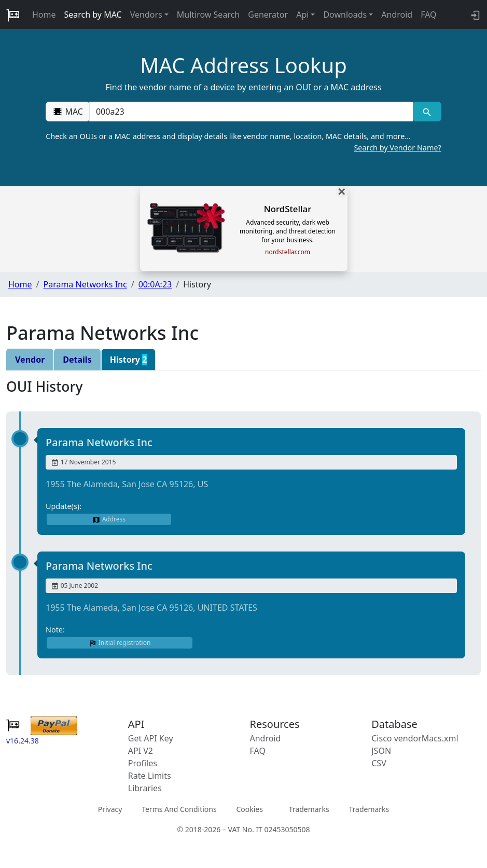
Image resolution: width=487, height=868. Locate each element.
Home (44, 15)
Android (397, 15)
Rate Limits (150, 776)
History (129, 360)
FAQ (428, 15)
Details (77, 360)
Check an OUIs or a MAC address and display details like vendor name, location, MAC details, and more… (243, 142)
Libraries (145, 788)
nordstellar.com (288, 252)
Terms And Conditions (179, 809)
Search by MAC (93, 15)
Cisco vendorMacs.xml (415, 738)
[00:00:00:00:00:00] (251, 112)
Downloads (345, 15)
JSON (381, 751)
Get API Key (151, 738)
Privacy (110, 809)
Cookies (249, 809)
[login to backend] (474, 15)
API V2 (141, 751)
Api (302, 15)
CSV (379, 763)
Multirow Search (208, 15)
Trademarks (309, 809)
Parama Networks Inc (85, 284)
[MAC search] (427, 112)
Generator (268, 15)
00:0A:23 (155, 284)
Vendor (30, 360)
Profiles (143, 763)
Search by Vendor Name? (397, 148)
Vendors (146, 15)
